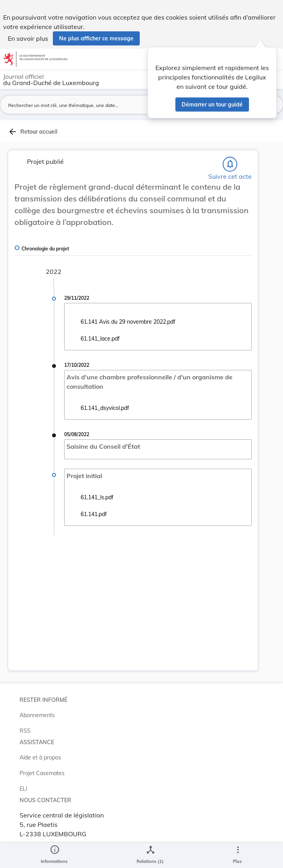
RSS (25, 731)
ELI (23, 789)
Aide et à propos (40, 757)
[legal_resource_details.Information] (54, 855)
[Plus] (238, 855)
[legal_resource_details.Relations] (150, 855)
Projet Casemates (42, 773)
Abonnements (37, 715)
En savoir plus (28, 38)
